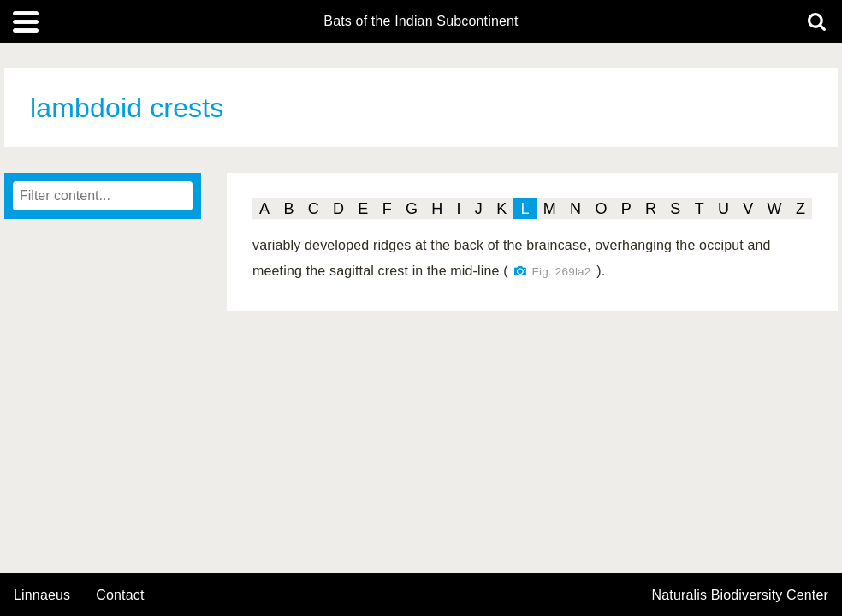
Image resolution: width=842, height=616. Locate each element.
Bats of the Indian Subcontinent (421, 21)
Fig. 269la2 (562, 272)
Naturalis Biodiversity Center (741, 595)
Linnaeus (42, 595)
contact (120, 595)
